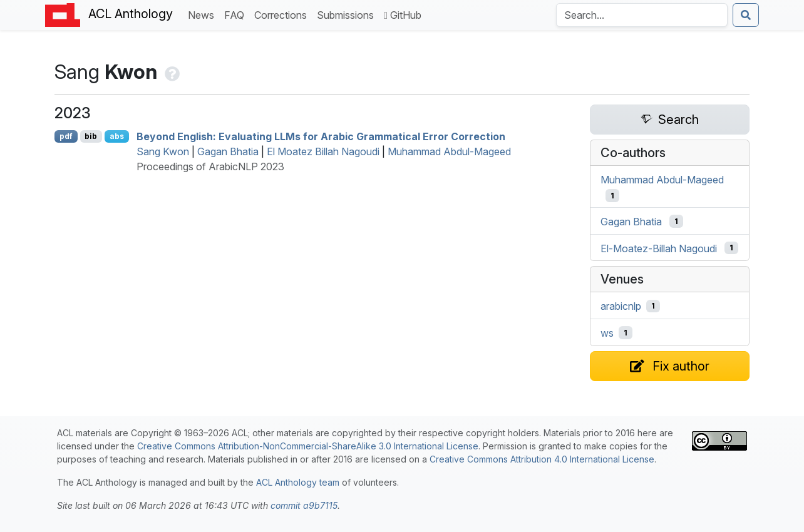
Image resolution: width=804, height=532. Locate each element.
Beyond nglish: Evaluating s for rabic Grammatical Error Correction (321, 136)
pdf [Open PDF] (66, 136)
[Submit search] (746, 15)
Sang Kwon (163, 151)
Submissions (348, 14)
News (204, 14)
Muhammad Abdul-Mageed (449, 151)
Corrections (283, 14)
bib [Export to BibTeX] (91, 136)
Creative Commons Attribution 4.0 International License (542, 459)
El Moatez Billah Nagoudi (323, 151)
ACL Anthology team (298, 482)
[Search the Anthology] (642, 15)
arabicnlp (621, 306)
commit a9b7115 (304, 505)
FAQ (237, 14)
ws (607, 333)
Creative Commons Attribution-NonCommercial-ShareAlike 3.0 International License (308, 446)
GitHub (403, 15)
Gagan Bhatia (228, 151)
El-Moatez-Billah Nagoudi (659, 248)
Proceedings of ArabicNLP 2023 (210, 166)
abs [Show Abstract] (117, 136)
